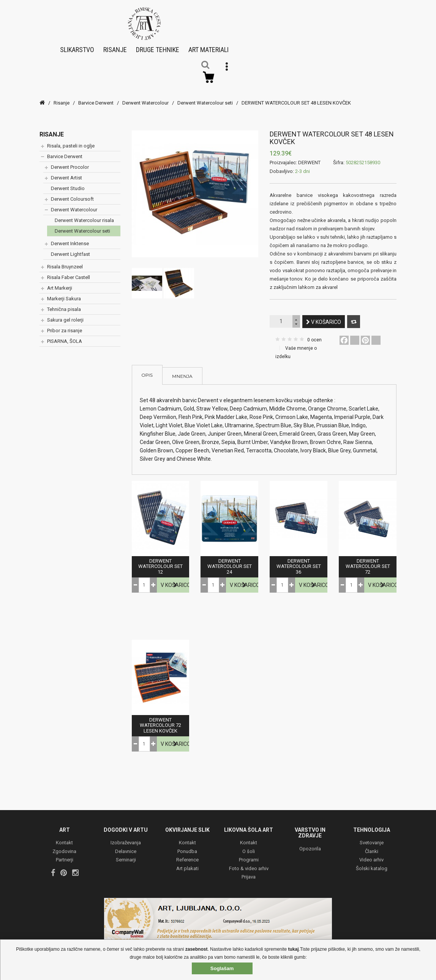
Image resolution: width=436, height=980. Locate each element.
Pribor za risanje (65, 324)
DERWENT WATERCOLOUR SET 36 (299, 560)
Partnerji (65, 854)
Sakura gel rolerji (65, 313)
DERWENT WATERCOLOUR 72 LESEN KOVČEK (160, 719)
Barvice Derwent (96, 96)
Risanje (115, 46)
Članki (372, 845)
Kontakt (64, 836)
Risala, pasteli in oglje (71, 139)
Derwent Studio (68, 182)
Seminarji (126, 854)
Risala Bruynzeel (65, 260)
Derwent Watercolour (145, 96)
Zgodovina (64, 845)
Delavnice (126, 845)
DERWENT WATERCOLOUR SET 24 (230, 560)
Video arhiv (371, 854)
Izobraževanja (126, 836)
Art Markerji (60, 281)
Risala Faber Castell (69, 271)
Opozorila (310, 842)
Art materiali (209, 46)
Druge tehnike (158, 46)
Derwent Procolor (70, 161)
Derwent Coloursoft (72, 193)
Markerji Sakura (64, 292)
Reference (187, 854)
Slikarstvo (77, 46)
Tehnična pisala (64, 303)
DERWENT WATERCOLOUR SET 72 (368, 560)
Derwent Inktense (70, 237)
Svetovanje (372, 836)
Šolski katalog (372, 862)
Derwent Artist (66, 171)
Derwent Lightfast (70, 248)
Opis (147, 369)
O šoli (249, 845)
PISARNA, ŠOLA (65, 335)
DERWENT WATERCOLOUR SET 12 (160, 560)
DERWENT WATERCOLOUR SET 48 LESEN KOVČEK (296, 96)
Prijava (249, 871)
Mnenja (182, 370)
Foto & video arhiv (249, 862)
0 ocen (314, 333)
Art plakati (187, 862)
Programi (249, 854)
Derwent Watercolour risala (84, 214)
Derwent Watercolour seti (205, 96)
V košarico (324, 316)
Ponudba (187, 845)
